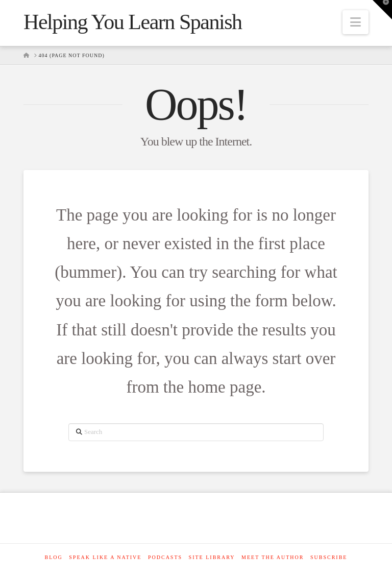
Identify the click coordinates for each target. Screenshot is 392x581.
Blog (54, 557)
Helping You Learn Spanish (133, 22)
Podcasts (165, 557)
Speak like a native (105, 557)
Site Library (212, 557)
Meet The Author (273, 557)
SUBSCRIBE (329, 557)
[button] (356, 22)
